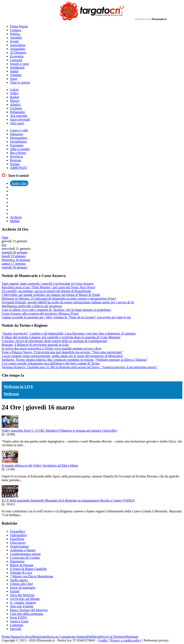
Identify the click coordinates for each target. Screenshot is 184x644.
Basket (15, 97)
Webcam (11, 394)
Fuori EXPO (18, 617)
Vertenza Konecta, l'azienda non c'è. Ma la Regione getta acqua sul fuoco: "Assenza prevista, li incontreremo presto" (79, 367)
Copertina (17, 625)
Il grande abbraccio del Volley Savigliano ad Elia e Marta (40, 465)
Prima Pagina (19, 26)
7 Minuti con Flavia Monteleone (32, 576)
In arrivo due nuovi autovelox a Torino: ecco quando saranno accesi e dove (52, 348)
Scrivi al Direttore (113, 637)
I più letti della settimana (27, 614)
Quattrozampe (19, 546)
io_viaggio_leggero (23, 603)
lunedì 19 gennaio (14, 256)
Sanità (14, 71)
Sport (14, 79)
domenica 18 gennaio (16, 260)
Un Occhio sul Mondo (25, 599)
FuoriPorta (17, 539)
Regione (16, 160)
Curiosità (16, 60)
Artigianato (18, 49)
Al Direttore (18, 53)
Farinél (15, 591)
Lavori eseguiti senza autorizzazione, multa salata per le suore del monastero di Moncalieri (62, 356)
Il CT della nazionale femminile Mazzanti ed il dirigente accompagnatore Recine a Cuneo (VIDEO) (68, 500)
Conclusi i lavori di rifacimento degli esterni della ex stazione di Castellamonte (54, 341)
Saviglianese (18, 142)
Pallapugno (18, 112)
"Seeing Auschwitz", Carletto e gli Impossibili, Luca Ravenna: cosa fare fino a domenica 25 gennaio (69, 333)
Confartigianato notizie (25, 554)
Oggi (5, 237)
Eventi (14, 41)
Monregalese (19, 138)
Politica (15, 34)
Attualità (16, 38)
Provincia (16, 156)
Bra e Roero (18, 153)
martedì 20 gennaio (15, 252)
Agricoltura (18, 45)
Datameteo (17, 561)
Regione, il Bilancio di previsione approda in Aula (35, 345)
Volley (14, 93)
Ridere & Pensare (22, 565)
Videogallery (19, 535)
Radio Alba (19, 183)
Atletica (15, 104)
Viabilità (16, 75)
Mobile (15, 221)
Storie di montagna (23, 588)
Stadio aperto (19, 580)
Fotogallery (18, 531)
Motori (15, 101)
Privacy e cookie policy (126, 640)
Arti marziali (19, 116)
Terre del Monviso (22, 595)
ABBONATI (18, 168)
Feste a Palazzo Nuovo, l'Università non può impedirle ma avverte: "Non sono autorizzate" (62, 352)
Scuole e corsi (19, 64)
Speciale (16, 629)
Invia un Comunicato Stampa (67, 637)
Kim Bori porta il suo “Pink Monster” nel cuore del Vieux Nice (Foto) (48, 287)
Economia (17, 56)
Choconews (18, 543)
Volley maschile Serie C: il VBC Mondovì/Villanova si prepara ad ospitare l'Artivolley (59, 431)
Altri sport (17, 123)
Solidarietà (17, 67)
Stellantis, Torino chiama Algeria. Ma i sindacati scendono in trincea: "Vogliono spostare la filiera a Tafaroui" (75, 360)
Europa (15, 164)
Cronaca (16, 30)
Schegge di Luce (21, 573)
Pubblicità (94, 637)
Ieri (4, 245)
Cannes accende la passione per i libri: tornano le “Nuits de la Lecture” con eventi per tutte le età (66, 317)
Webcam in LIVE (19, 386)
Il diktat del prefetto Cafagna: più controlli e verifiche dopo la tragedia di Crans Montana (61, 337)
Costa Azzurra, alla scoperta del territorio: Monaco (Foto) (40, 313)
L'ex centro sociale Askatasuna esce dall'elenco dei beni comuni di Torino (51, 363)
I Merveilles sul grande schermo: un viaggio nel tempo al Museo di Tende (51, 295)
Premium (132, 637)
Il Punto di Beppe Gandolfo (28, 569)
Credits (103, 640)
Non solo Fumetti (22, 606)
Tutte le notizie (20, 82)
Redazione (40, 637)
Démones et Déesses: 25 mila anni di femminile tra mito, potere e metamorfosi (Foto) (59, 299)
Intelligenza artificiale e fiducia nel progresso (32, 306)
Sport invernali (20, 119)
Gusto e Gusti (19, 621)
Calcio (14, 90)
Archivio (16, 217)
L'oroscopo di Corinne (25, 558)
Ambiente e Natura (23, 550)
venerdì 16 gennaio (14, 267)
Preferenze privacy (156, 640)
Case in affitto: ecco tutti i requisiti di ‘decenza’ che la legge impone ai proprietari (56, 310)
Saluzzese (17, 134)
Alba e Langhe (20, 149)
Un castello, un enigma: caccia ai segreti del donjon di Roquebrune (46, 291)
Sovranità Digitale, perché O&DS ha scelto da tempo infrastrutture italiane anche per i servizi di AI (68, 302)
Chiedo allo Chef (21, 584)
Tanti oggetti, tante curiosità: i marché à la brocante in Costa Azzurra (48, 284)
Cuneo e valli (19, 130)
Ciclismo (16, 108)
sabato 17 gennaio (14, 264)
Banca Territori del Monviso (29, 610)
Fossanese (17, 145)
